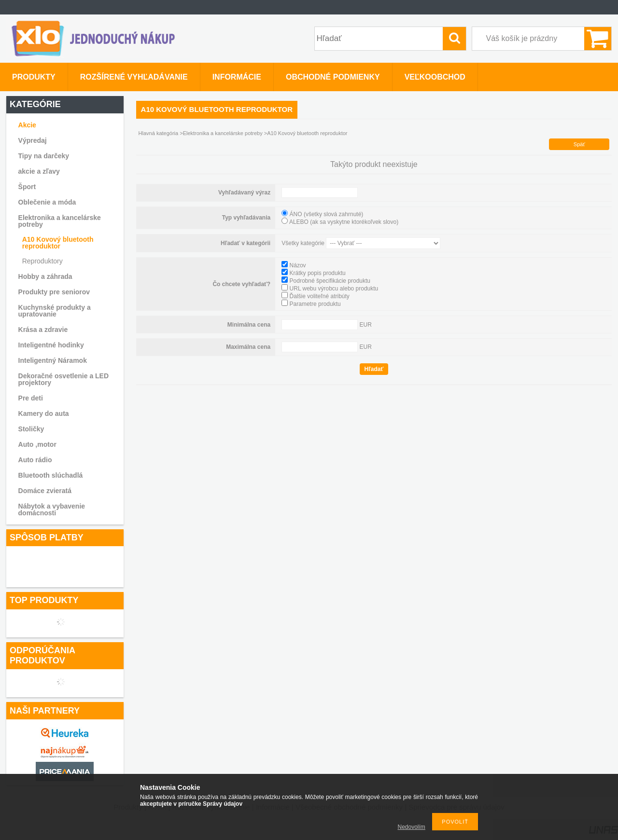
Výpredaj (33, 140)
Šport (27, 187)
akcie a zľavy (39, 171)
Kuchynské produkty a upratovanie (55, 311)
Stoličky (31, 429)
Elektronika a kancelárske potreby (60, 221)
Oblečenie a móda (47, 202)
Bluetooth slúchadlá (51, 475)
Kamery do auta (44, 413)
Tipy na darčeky (44, 156)
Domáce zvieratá (45, 491)
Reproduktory (42, 261)
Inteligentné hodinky (51, 345)
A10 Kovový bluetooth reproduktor (58, 243)
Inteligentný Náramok (53, 360)
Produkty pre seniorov (54, 292)
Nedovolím (412, 827)
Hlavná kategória (159, 133)
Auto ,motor (37, 444)
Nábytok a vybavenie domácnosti (52, 510)
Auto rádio (35, 460)
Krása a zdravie (43, 330)
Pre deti (31, 398)
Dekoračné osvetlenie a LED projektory (64, 379)
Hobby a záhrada (45, 276)
